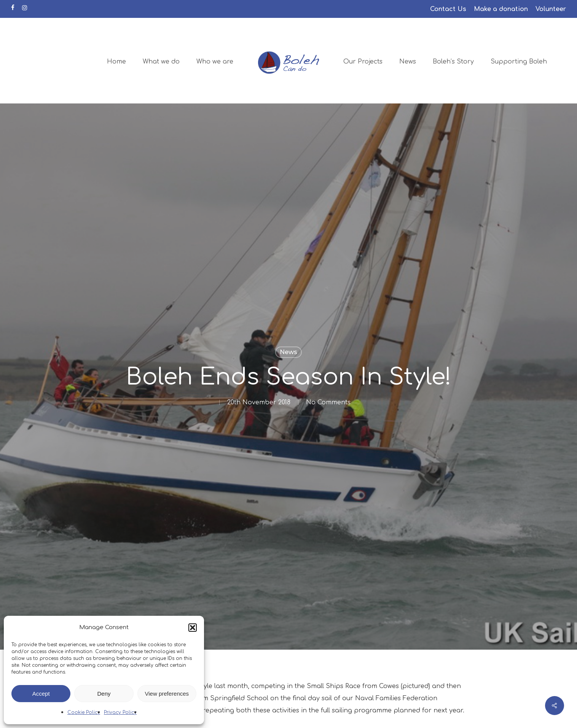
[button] (193, 628)
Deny (104, 694)
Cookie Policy (84, 712)
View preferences (167, 694)
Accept (41, 694)
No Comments (328, 402)
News (288, 352)
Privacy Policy (120, 712)
